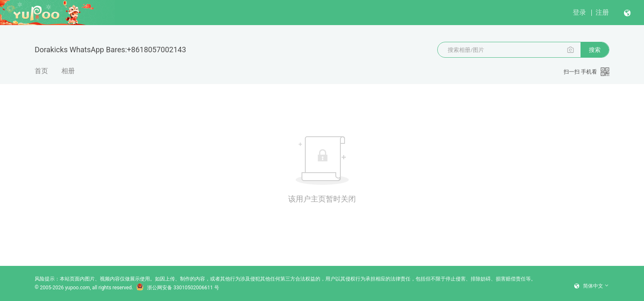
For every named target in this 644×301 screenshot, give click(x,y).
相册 (68, 71)
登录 (579, 12)
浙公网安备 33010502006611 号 (177, 288)
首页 (41, 71)
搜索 (595, 50)
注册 (602, 12)
